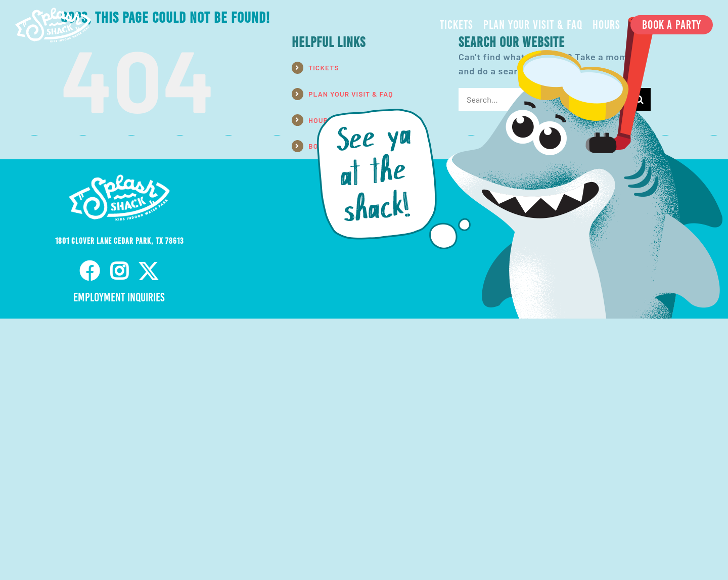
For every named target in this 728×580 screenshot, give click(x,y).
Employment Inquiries (119, 297)
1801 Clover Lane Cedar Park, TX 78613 (119, 241)
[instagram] (119, 271)
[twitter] (149, 271)
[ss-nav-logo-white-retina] (53, 12)
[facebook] (90, 271)
